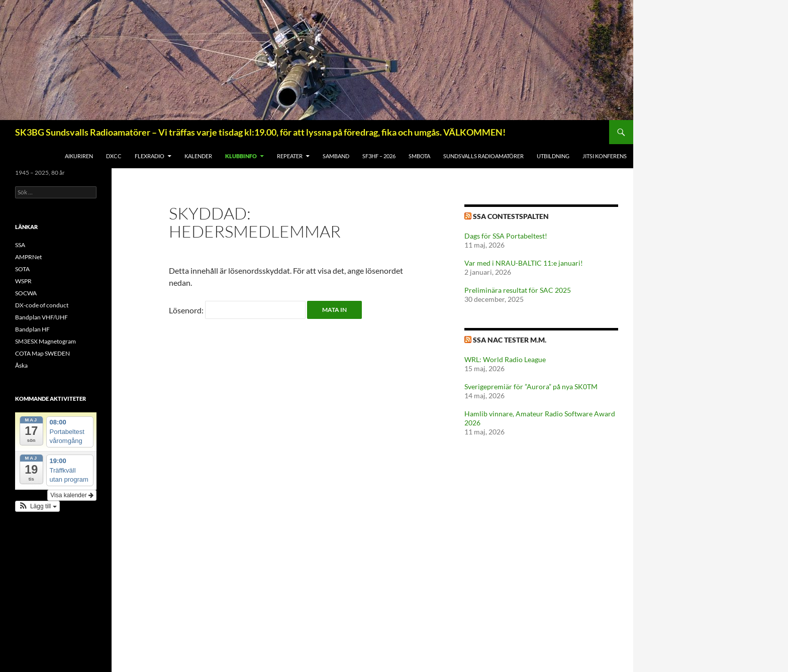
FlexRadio (150, 156)
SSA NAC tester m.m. (510, 340)
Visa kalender (72, 495)
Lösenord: (237, 310)
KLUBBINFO (241, 156)
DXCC (114, 156)
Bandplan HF (32, 329)
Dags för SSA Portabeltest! (506, 236)
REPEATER (290, 156)
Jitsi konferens (605, 156)
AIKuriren (79, 156)
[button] (37, 506)
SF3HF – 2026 (379, 156)
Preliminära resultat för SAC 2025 (518, 290)
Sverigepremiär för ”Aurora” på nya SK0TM (531, 386)
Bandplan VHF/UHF (41, 317)
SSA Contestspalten (511, 216)
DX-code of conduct (42, 305)
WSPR (23, 281)
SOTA (22, 269)
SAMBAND (336, 156)
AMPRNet (28, 257)
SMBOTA (419, 156)
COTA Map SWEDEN (42, 353)
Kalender (198, 156)
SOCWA (26, 293)
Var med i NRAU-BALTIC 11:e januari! (524, 263)
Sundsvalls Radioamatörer (483, 156)
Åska (21, 365)
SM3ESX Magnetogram (45, 341)
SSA (20, 245)
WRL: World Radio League (505, 359)
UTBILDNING (553, 156)
